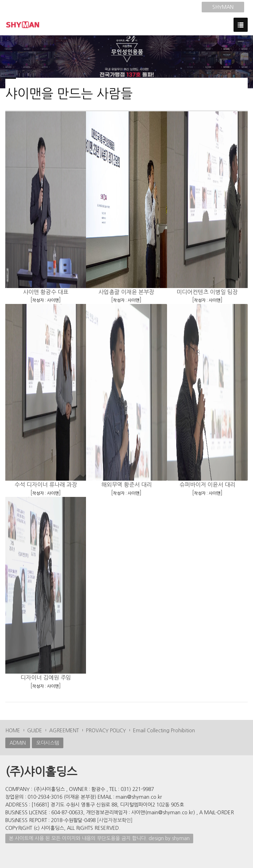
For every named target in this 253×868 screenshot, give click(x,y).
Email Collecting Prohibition (164, 731)
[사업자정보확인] (115, 820)
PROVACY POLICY (106, 731)
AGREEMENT (64, 731)
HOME (13, 731)
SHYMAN (223, 7)
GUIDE (35, 731)
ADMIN (18, 743)
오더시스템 (48, 743)
